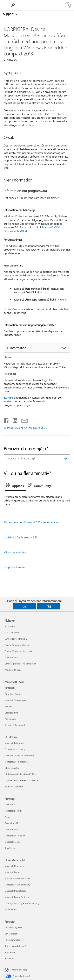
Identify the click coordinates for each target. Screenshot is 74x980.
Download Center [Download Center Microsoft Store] (13, 694)
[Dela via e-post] (23, 420)
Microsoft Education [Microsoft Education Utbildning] (14, 743)
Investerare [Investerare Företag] (10, 952)
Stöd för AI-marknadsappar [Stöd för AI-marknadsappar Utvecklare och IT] (17, 878)
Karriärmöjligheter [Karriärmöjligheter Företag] (13, 927)
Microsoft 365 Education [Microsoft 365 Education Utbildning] (16, 762)
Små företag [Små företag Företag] (10, 848)
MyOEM (22, 231)
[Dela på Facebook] (6, 420)
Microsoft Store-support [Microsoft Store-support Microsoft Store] (16, 700)
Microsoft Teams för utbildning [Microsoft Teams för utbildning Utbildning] (19, 755)
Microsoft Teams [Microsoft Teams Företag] (13, 842)
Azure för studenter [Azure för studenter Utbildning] (14, 787)
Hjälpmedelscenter (15, 567)
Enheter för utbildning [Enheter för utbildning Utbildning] (15, 749)
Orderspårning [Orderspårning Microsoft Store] (11, 713)
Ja (24, 606)
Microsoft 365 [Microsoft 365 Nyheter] (11, 657)
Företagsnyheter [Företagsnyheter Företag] (12, 940)
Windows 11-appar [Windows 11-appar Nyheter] (13, 670)
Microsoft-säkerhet (15, 552)
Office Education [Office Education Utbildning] (12, 768)
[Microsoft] (37, 3)
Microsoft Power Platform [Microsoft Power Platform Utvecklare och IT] (17, 897)
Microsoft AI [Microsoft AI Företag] (10, 804)
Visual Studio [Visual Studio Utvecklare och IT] (11, 909)
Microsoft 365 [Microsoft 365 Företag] (11, 829)
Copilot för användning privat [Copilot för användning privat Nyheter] (18, 651)
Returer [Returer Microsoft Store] (8, 706)
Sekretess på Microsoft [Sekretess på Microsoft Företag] (15, 946)
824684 (8, 398)
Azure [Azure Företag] (7, 817)
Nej (49, 606)
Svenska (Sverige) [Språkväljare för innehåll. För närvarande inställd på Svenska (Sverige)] (19, 970)
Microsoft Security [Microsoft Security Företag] (13, 811)
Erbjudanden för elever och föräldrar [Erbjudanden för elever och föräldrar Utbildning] (22, 780)
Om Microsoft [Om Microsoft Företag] (11, 934)
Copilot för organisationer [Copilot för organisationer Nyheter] (17, 645)
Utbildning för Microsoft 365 (21, 537)
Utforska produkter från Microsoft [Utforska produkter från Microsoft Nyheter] (20, 664)
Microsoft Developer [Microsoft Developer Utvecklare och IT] (14, 866)
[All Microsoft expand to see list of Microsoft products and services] (5, 5)
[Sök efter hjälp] (14, 5)
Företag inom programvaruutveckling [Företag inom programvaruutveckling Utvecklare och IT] (22, 903)
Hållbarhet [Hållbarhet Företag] (10, 959)
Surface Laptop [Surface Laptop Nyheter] (12, 632)
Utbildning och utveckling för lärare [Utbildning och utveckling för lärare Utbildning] (21, 774)
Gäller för (12, 60)
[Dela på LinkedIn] (13, 420)
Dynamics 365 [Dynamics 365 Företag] (11, 823)
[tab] (16, 486)
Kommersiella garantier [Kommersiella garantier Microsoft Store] (16, 725)
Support (9, 14)
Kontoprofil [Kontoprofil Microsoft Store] (10, 688)
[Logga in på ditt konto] (68, 5)
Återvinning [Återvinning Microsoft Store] (10, 719)
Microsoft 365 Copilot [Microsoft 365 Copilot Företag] (15, 836)
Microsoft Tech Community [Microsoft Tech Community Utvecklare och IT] (17, 885)
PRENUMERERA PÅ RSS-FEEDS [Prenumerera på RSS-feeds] (27, 427)
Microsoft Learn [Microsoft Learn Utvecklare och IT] (12, 872)
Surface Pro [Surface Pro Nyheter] (10, 626)
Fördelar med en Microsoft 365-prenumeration (32, 522)
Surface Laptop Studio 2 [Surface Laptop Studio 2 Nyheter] (16, 639)
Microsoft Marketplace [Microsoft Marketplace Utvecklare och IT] (15, 891)
